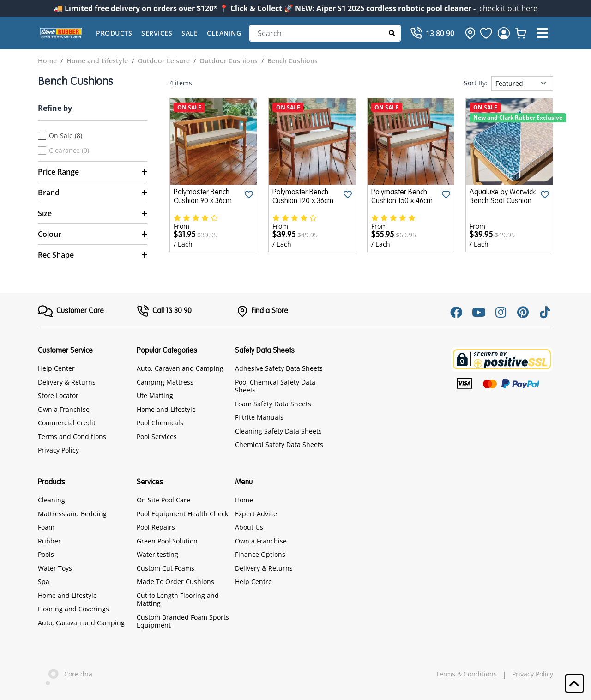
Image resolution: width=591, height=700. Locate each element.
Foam (46, 527)
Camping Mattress (165, 382)
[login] (504, 33)
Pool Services (157, 437)
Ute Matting (155, 395)
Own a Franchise (64, 409)
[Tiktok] (545, 312)
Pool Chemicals (160, 423)
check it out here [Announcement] (508, 8)
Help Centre (253, 582)
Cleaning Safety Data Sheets (278, 431)
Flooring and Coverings (73, 609)
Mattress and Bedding (72, 514)
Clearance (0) (69, 151)
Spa (44, 582)
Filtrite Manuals (259, 417)
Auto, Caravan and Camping (180, 368)
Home (244, 500)
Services (157, 33)
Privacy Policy (58, 450)
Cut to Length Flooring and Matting (178, 600)
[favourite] (486, 33)
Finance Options (260, 554)
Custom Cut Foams (166, 568)
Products (114, 33)
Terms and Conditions (72, 437)
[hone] (468, 33)
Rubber (49, 541)
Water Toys (55, 568)
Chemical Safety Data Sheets (279, 444)
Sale (190, 33)
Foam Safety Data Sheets (273, 404)
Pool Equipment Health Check (182, 514)
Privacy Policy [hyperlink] (533, 674)
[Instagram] (501, 312)
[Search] (325, 33)
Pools (46, 554)
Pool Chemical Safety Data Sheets (275, 386)
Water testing (157, 554)
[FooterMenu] (71, 311)
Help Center (56, 368)
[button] (542, 33)
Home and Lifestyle (166, 409)
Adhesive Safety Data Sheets (279, 368)
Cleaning (224, 33)
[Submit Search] (392, 33)
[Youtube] (478, 312)
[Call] (432, 33)
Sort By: (476, 83)
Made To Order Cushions (175, 582)
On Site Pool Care (163, 500)
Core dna (65, 675)
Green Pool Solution (167, 541)
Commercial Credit (67, 423)
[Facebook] (456, 312)
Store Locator (58, 395)
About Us (249, 527)
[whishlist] (521, 33)
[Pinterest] (523, 312)
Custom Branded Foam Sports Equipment (183, 621)
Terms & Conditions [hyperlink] (466, 674)
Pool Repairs (156, 527)
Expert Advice (256, 514)
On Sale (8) (66, 136)
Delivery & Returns (67, 382)
